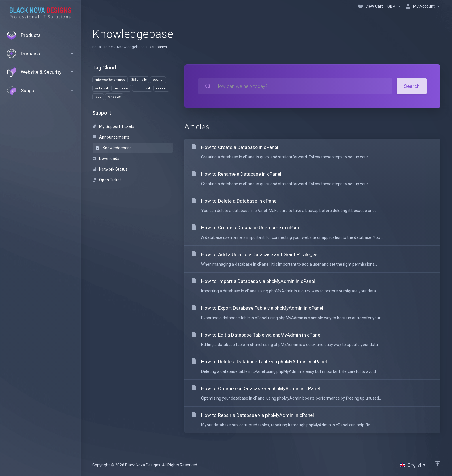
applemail (142, 88)
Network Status (110, 169)
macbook (121, 88)
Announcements (111, 137)
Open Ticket (107, 180)
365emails (139, 80)
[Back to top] (438, 464)
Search (412, 86)
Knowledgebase (131, 47)
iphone (161, 88)
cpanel (158, 80)
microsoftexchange (110, 80)
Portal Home (102, 47)
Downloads (106, 158)
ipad (98, 97)
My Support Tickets (113, 126)
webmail (101, 88)
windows (114, 97)
